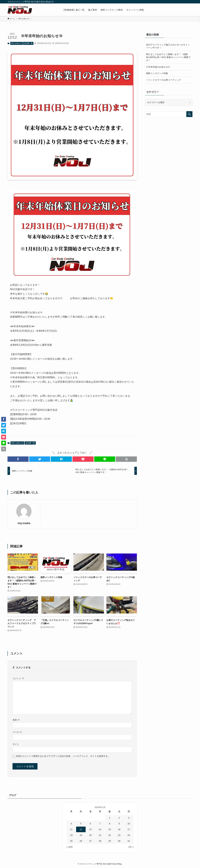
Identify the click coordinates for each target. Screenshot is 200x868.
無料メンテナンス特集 (157, 73)
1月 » (131, 847)
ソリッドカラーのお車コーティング (164, 80)
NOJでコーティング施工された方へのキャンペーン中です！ (168, 46)
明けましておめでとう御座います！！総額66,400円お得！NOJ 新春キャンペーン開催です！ (168, 57)
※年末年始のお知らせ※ (158, 67)
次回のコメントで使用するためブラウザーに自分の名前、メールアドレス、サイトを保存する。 (63, 756)
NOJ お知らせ (16, 43)
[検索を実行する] (189, 114)
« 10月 (70, 847)
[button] (18, 459)
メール (17, 732)
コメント (18, 678)
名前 (16, 720)
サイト (16, 744)
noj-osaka (24, 523)
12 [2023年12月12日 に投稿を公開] (81, 829)
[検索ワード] (169, 114)
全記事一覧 (28, 43)
